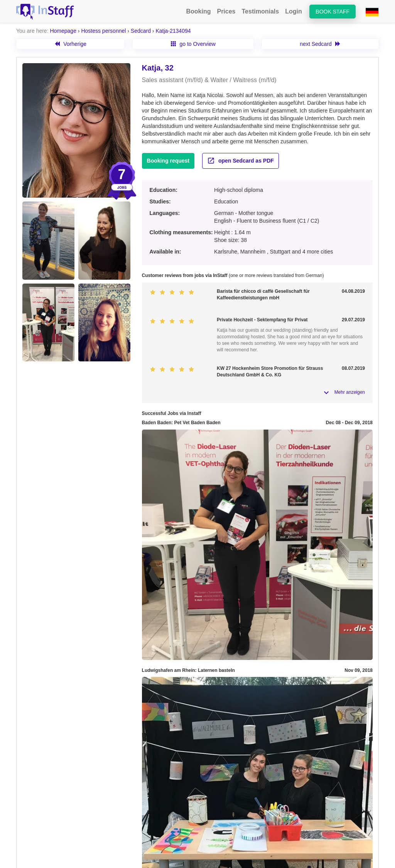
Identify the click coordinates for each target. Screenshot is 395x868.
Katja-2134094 (173, 31)
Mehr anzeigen (350, 392)
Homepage (63, 31)
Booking (198, 11)
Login (294, 11)
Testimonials (261, 11)
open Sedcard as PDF (241, 161)
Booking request (168, 161)
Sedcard (141, 31)
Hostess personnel (103, 31)
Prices (226, 11)
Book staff (333, 12)
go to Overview (193, 44)
